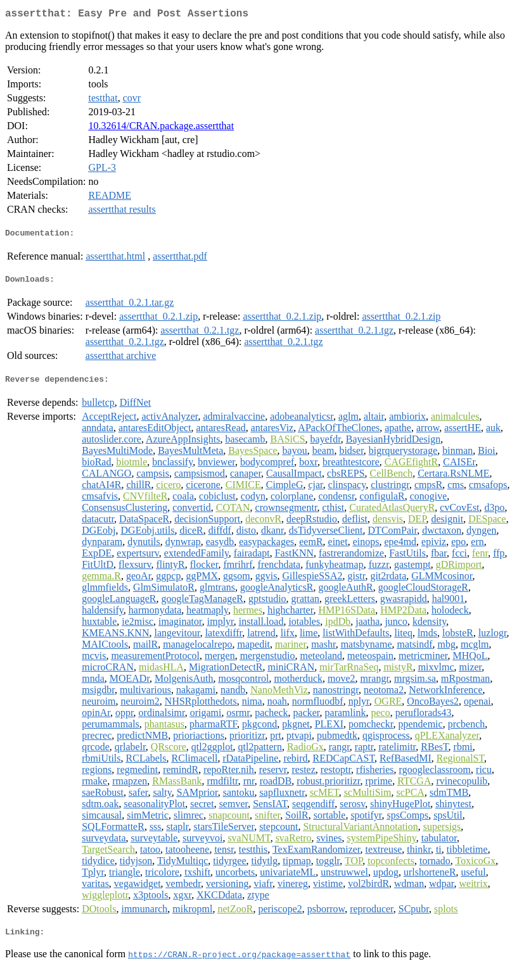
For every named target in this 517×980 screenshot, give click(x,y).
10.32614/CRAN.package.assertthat (161, 128)
